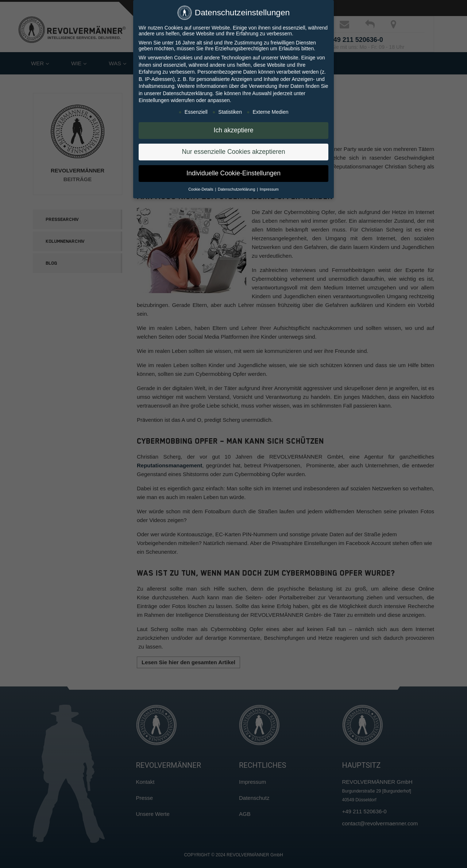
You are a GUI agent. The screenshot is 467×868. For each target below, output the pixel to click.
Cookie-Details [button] (201, 189)
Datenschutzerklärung (188, 93)
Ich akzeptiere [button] (234, 130)
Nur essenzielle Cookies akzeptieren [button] (233, 152)
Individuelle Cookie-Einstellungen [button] (233, 173)
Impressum (269, 189)
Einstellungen (154, 100)
